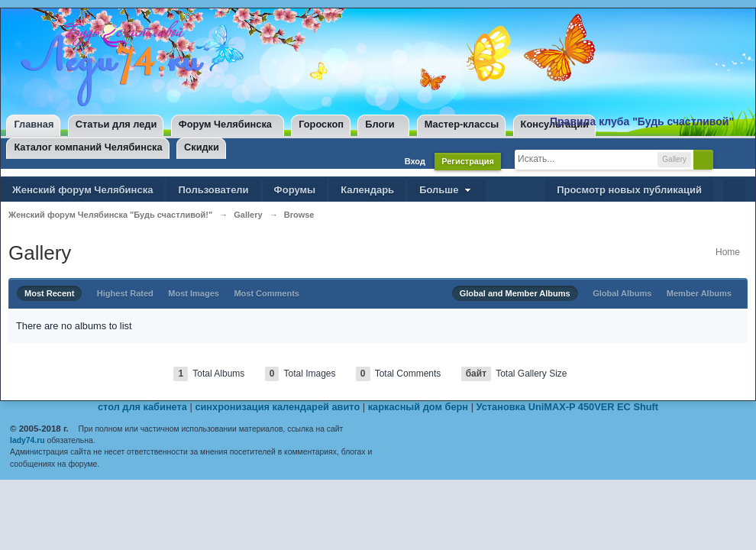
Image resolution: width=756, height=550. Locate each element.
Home (728, 252)
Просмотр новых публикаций (629, 190)
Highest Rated (125, 293)
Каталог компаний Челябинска (88, 147)
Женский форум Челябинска (82, 190)
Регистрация (468, 161)
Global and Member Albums (515, 293)
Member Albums (699, 293)
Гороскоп (321, 124)
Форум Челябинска (225, 124)
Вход (415, 161)
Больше (447, 190)
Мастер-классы (462, 124)
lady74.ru (27, 440)
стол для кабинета (142, 407)
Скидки (202, 147)
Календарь (367, 190)
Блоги (380, 124)
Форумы (295, 190)
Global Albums (622, 293)
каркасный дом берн (418, 407)
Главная (34, 124)
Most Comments (267, 293)
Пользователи (213, 190)
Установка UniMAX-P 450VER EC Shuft (568, 407)
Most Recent (49, 293)
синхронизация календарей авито (277, 407)
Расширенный (726, 159)
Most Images (194, 293)
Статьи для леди (116, 124)
